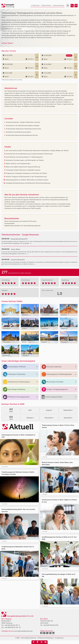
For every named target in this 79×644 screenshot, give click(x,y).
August (49, 410)
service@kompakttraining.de (23, 631)
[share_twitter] (42, 642)
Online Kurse (35, 5)
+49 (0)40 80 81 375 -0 (12, 625)
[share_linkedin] (46, 642)
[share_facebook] (38, 642)
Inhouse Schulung (58, 5)
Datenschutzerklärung (46, 638)
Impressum (59, 638)
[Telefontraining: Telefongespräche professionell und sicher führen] (72, 6)
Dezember (68, 418)
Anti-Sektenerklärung (29, 638)
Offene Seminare (46, 5)
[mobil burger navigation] (68, 6)
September (68, 410)
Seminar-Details (7, 43)
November (49, 418)
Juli (30, 410)
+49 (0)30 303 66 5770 (51, 625)
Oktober (30, 418)
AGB (17, 638)
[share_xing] (33, 642)
